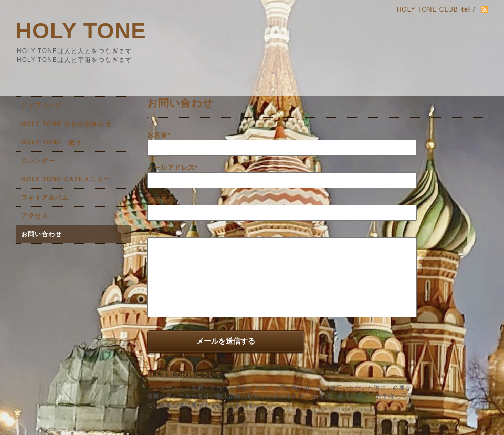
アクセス (35, 216)
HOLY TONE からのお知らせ (66, 124)
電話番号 (161, 200)
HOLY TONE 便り (51, 142)
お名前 (159, 135)
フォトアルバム (45, 198)
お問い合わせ (41, 234)
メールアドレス (172, 168)
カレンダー (38, 161)
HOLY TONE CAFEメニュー (66, 179)
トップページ (41, 106)
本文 (154, 233)
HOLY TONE (81, 31)
